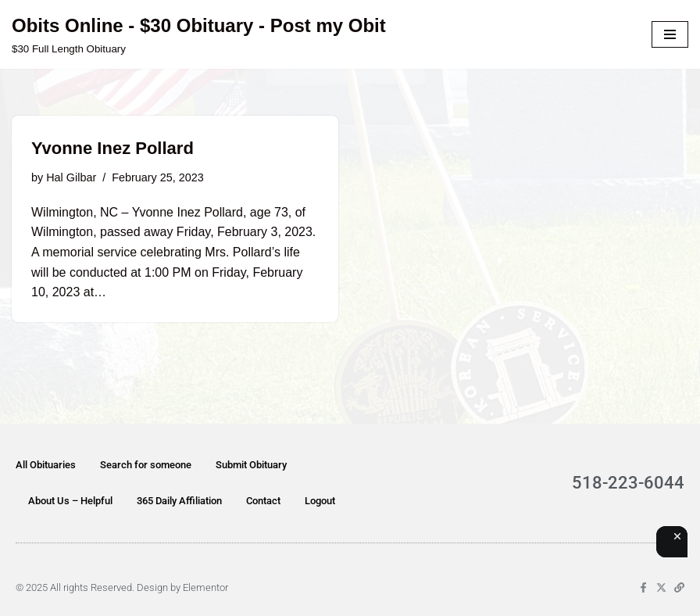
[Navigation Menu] (670, 34)
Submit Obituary (251, 465)
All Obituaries (46, 465)
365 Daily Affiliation (179, 501)
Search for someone (146, 465)
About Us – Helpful (70, 501)
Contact (263, 501)
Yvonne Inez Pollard (112, 148)
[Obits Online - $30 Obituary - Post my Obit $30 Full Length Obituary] (199, 34)
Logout (320, 501)
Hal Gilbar (71, 177)
